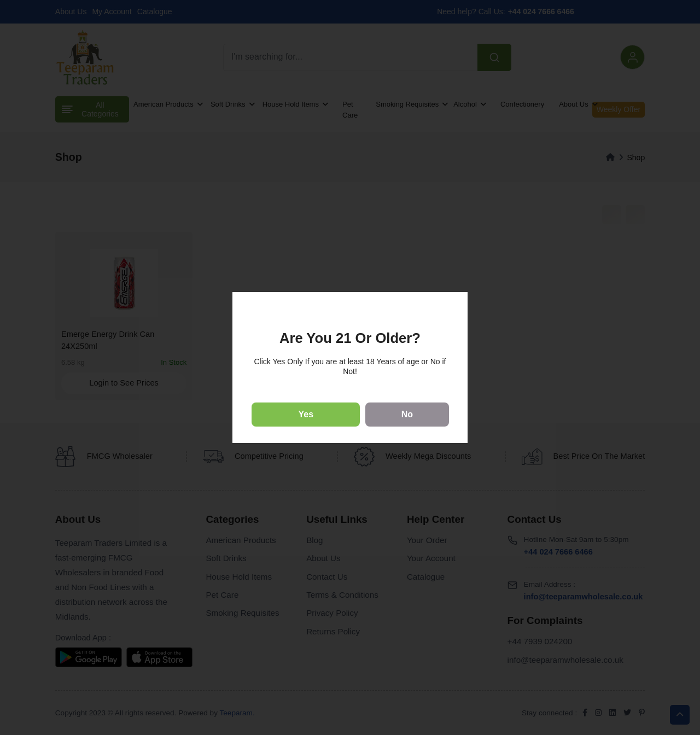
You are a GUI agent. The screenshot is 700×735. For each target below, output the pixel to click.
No (407, 414)
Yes (306, 414)
